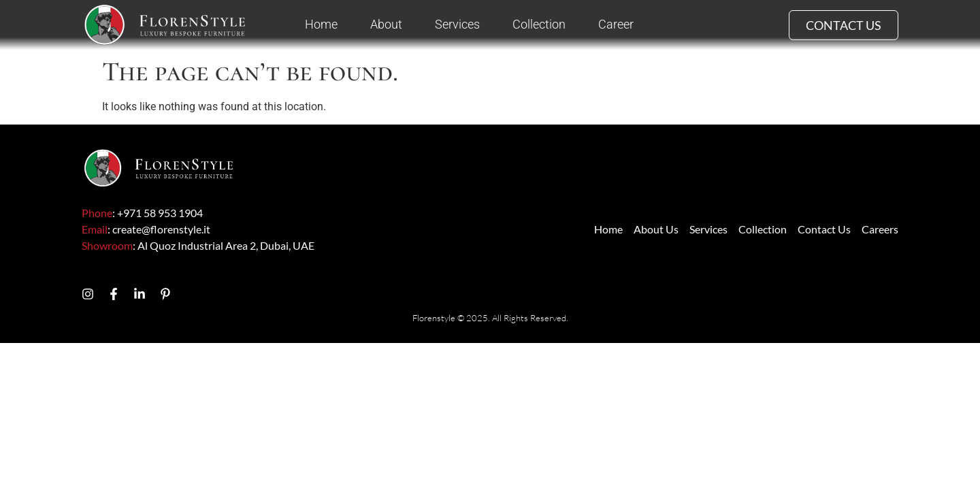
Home (321, 24)
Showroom (107, 245)
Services (457, 24)
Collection (539, 24)
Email (95, 229)
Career (616, 24)
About (386, 24)
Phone (97, 213)
